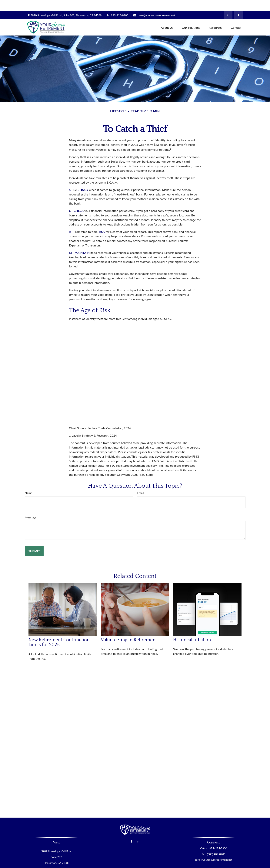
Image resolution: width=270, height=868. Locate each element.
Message (31, 506)
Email (141, 481)
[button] (167, 16)
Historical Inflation (192, 629)
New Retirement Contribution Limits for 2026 (59, 631)
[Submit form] (34, 540)
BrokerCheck (172, 863)
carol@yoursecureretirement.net (154, 4)
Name (29, 481)
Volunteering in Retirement (129, 629)
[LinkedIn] (228, 4)
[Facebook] (239, 4)
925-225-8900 (117, 4)
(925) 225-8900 (218, 837)
